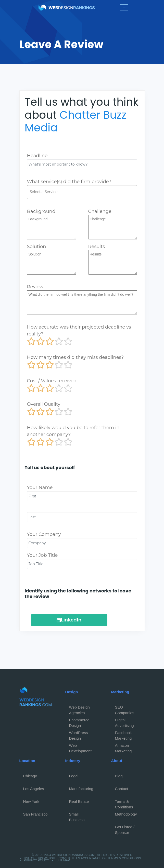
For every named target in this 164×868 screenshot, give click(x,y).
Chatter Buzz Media (76, 121)
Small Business (77, 816)
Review (35, 287)
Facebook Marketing (123, 734)
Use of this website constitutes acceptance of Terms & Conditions (83, 858)
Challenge (100, 211)
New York (31, 801)
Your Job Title (42, 555)
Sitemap (63, 860)
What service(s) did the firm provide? (69, 182)
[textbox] (83, 192)
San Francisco (35, 814)
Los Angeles (34, 789)
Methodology (126, 814)
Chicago (30, 776)
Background (41, 211)
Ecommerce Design (79, 721)
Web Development (80, 747)
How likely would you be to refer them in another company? (73, 431)
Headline (37, 156)
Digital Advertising (124, 721)
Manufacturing (81, 789)
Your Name (40, 487)
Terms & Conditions (124, 803)
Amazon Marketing (123, 747)
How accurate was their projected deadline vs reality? (79, 330)
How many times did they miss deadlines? (75, 357)
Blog (119, 776)
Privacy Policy (37, 860)
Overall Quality (44, 404)
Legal (74, 776)
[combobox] (82, 192)
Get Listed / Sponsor (125, 828)
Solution (37, 247)
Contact (122, 789)
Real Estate (79, 801)
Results (97, 247)
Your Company (44, 534)
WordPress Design (79, 734)
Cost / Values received (52, 381)
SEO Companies (125, 709)
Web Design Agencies (79, 709)
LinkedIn (69, 620)
